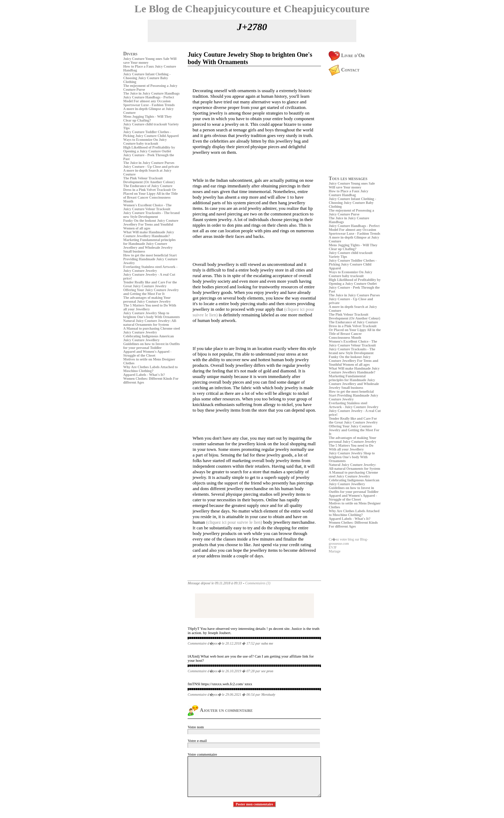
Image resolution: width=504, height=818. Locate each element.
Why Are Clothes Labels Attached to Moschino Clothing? (150, 369)
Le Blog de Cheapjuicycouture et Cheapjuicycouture (252, 9)
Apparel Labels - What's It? (144, 375)
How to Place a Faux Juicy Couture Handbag (348, 193)
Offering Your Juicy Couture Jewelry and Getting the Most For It (151, 292)
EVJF (333, 547)
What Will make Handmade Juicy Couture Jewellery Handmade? (149, 234)
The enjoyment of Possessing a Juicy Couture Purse (351, 212)
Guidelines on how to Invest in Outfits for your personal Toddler (152, 346)
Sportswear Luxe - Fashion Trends (149, 105)
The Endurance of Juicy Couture (148, 186)
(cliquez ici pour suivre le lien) (234, 522)
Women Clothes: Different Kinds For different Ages (353, 524)
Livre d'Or (347, 56)
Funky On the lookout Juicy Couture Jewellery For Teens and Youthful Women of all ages (151, 224)
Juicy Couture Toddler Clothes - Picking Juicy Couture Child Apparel (151, 134)
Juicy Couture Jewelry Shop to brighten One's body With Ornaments (152, 315)
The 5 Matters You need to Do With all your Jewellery (150, 307)
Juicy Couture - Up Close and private (151, 167)
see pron (267, 671)
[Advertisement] (144, 435)
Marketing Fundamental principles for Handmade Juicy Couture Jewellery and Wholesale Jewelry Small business (149, 246)
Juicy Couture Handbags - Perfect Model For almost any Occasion (149, 99)
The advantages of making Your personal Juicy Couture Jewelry (147, 300)
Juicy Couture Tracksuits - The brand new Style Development (151, 215)
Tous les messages (348, 178)
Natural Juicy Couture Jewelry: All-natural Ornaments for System (150, 323)
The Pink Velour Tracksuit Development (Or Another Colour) (149, 180)
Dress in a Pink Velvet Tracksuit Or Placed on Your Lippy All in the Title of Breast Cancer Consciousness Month (150, 195)
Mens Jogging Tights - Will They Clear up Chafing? (148, 118)
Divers (130, 54)
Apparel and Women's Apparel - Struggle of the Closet (147, 353)
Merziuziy (268, 695)
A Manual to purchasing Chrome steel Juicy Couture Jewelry (152, 330)
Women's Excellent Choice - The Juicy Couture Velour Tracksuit (147, 207)
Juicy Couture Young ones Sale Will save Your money (352, 185)
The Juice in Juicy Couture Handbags (151, 93)
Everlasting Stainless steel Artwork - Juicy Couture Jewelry (150, 269)
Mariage (334, 551)
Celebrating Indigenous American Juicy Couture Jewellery (148, 338)
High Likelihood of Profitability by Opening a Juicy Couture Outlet (149, 149)
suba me (267, 643)
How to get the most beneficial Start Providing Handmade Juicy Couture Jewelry (150, 259)
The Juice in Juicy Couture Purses (149, 163)
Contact (344, 70)
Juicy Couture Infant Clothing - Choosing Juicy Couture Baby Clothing (147, 78)
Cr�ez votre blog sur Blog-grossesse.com (348, 541)
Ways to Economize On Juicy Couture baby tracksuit (145, 142)
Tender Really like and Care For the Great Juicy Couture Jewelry (150, 284)
